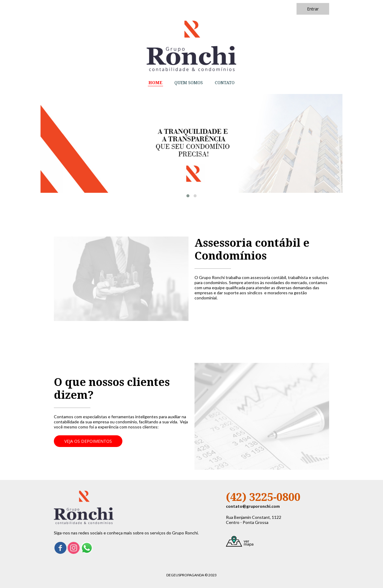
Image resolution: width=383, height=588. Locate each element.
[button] (313, 9)
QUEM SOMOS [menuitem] (189, 83)
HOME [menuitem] (155, 83)
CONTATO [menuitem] (225, 83)
